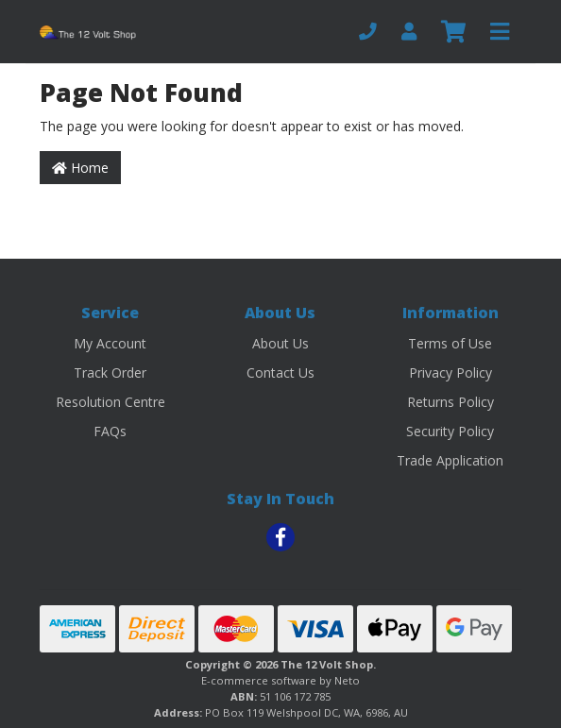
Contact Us (280, 372)
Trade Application (450, 460)
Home (80, 168)
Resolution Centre (110, 402)
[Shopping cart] (453, 32)
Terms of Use (450, 343)
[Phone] (368, 32)
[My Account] (409, 32)
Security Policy (450, 431)
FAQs (110, 431)
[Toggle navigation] (500, 32)
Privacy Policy (450, 372)
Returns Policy (450, 402)
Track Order (110, 372)
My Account (110, 343)
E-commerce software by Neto (280, 680)
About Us (280, 343)
